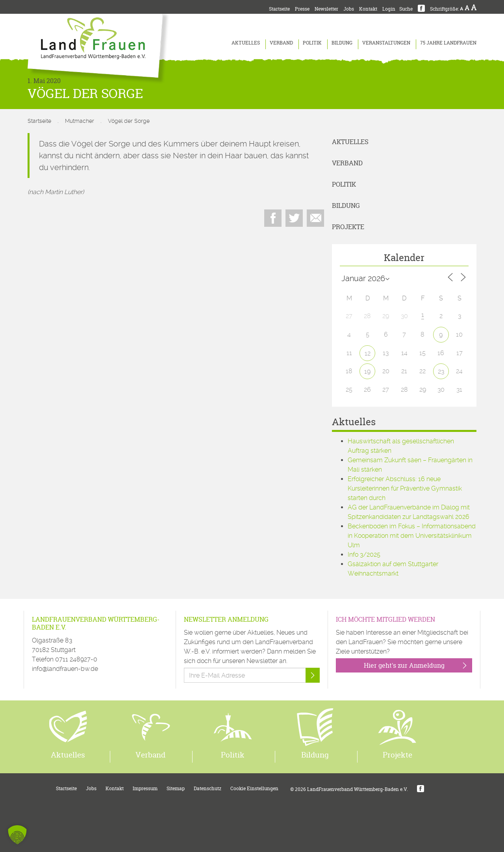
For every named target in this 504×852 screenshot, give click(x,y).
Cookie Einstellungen (254, 788)
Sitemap (176, 788)
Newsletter (326, 9)
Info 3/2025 (364, 555)
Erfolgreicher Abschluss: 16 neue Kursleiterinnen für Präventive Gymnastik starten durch (405, 488)
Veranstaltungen (386, 43)
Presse (302, 9)
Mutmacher (80, 121)
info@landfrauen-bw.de (65, 669)
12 (368, 353)
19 (367, 371)
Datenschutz (208, 788)
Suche (406, 9)
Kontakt (368, 9)
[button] (17, 835)
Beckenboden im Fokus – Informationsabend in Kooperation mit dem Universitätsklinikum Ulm (412, 536)
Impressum (145, 788)
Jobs (349, 9)
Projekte (348, 227)
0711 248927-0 (76, 659)
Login (389, 9)
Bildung (342, 43)
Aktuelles (246, 43)
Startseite (279, 9)
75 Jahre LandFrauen (448, 43)
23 (441, 371)
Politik (312, 43)
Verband (281, 43)
